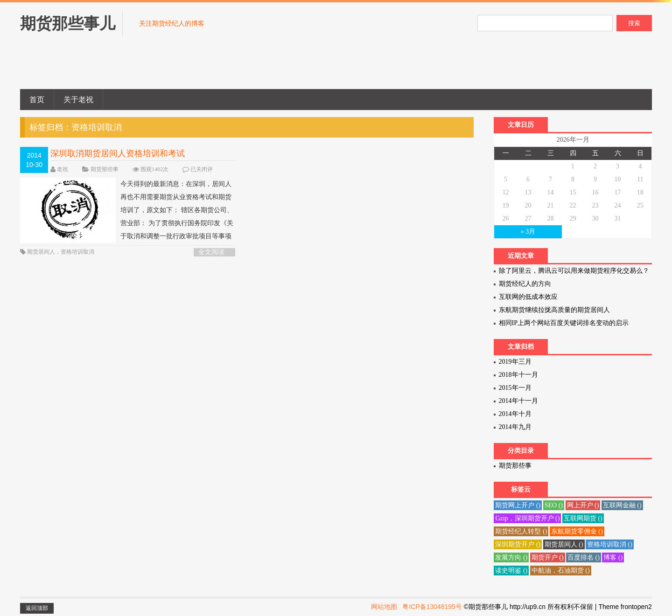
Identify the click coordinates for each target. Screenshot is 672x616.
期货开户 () (548, 557)
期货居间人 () (564, 544)
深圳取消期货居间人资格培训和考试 (118, 153)
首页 (37, 100)
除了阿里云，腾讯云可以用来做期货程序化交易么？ (574, 271)
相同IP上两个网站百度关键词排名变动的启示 (564, 323)
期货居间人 (41, 252)
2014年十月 (515, 414)
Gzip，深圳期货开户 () (527, 518)
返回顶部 (37, 608)
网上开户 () (583, 505)
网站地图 (384, 607)
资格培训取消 (77, 252)
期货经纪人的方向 (525, 284)
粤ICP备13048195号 (432, 607)
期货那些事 (105, 169)
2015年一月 (515, 388)
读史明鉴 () (511, 571)
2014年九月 (515, 427)
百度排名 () (584, 557)
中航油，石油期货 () (561, 571)
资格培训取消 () (610, 544)
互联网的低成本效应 (528, 297)
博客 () (613, 557)
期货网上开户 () (518, 505)
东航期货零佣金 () (577, 531)
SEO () (554, 505)
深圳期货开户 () (518, 544)
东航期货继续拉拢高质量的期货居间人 (554, 310)
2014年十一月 (518, 401)
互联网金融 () (622, 505)
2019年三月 (515, 362)
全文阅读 (211, 252)
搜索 (634, 23)
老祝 (63, 169)
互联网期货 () (583, 518)
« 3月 (528, 232)
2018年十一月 (518, 375)
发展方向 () (511, 557)
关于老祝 (78, 100)
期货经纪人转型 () (521, 531)
